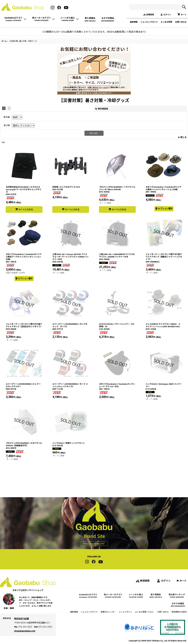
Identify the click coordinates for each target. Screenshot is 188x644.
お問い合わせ (181, 22)
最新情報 (134, 22)
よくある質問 (166, 22)
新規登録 (150, 15)
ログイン (167, 15)
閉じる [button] (182, 137)
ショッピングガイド (149, 22)
